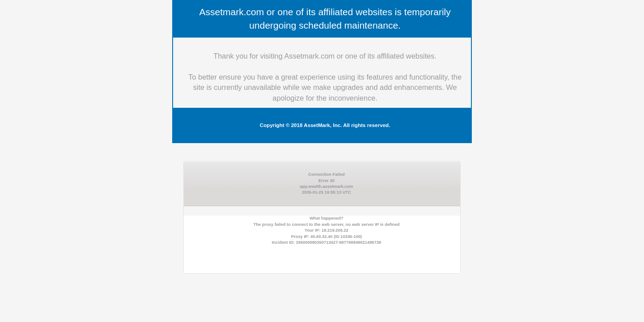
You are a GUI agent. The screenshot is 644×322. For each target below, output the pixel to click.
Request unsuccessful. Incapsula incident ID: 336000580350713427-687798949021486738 (322, 161)
